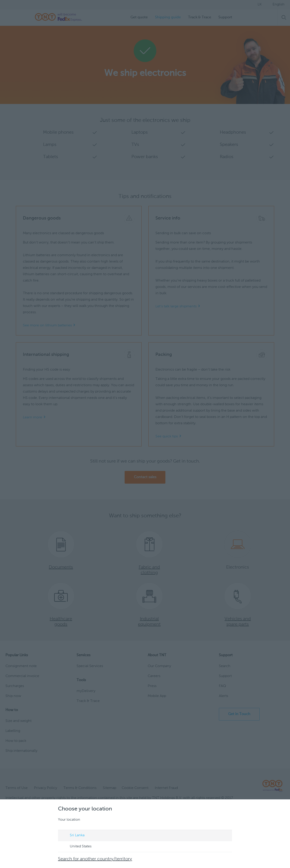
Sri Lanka (73, 836)
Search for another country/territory (95, 859)
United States (76, 847)
